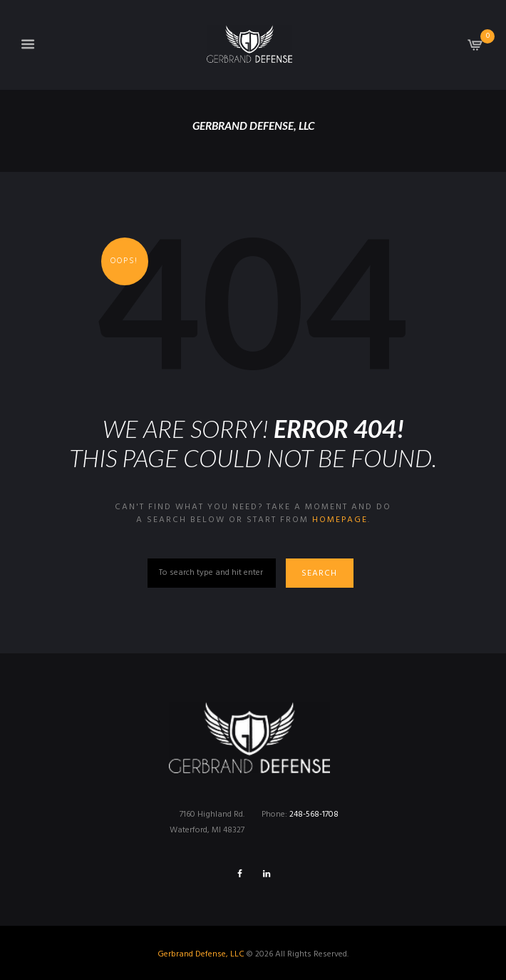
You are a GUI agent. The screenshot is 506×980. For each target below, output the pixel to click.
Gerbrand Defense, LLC (201, 954)
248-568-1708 (314, 815)
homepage (340, 520)
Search (320, 573)
